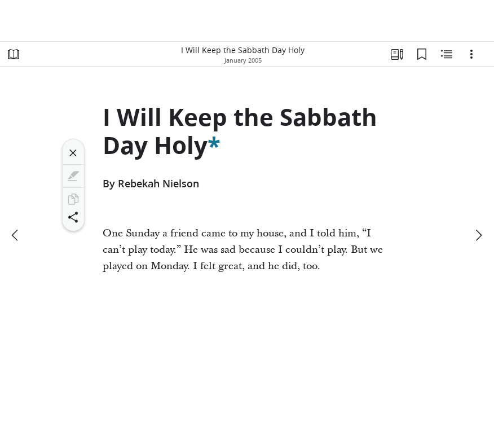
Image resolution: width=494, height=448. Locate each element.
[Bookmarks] (422, 54)
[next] (478, 235)
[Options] (471, 54)
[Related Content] (447, 54)
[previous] (16, 235)
